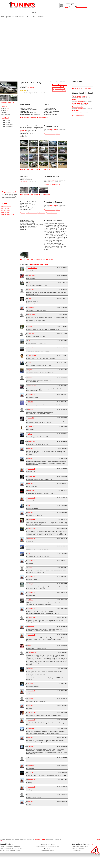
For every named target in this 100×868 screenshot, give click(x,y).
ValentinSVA (32, 441)
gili (29, 282)
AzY (29, 794)
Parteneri (75, 849)
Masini (34, 12)
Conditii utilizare (83, 847)
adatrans (31, 600)
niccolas (31, 746)
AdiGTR (30, 402)
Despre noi (75, 847)
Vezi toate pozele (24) (8, 103)
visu (29, 363)
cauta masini (77, 89)
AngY (30, 546)
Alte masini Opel (6, 206)
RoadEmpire (32, 476)
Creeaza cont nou (81, 7)
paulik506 (31, 729)
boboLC (31, 298)
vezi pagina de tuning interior (29, 195)
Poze (63, 13)
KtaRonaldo (32, 314)
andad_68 (78, 112)
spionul (78, 105)
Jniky (30, 645)
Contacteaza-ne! (77, 851)
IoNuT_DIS (31, 528)
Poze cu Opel (5, 208)
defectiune (75, 111)
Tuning (43, 13)
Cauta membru (9, 847)
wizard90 (31, 684)
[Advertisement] (24, 34)
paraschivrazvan (80, 101)
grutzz (30, 459)
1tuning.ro (13, 17)
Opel (28, 17)
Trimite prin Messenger (59, 85)
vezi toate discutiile (79, 116)
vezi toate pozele (43, 117)
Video (72, 13)
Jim (29, 341)
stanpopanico (32, 386)
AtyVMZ (30, 348)
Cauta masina (8, 849)
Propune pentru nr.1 (59, 89)
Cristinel (31, 669)
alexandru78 (30, 88)
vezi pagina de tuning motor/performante (33, 213)
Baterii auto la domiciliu (48, 850)
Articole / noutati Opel (8, 214)
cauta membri (87, 89)
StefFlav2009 (79, 98)
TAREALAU (32, 491)
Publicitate (81, 849)
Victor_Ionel (32, 520)
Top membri (17, 847)
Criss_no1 (31, 290)
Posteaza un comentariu (39, 264)
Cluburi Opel (5, 212)
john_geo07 (32, 584)
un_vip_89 (31, 427)
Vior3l (30, 568)
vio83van (31, 409)
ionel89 (30, 326)
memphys (31, 333)
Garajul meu (22, 13)
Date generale (6, 115)
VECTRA (34, 17)
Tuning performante (7, 125)
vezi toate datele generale (29, 117)
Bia (29, 505)
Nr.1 (21, 849)
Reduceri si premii (15, 850)
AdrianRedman (32, 355)
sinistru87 (31, 418)
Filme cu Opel (5, 210)
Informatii (7, 850)
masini (74, 100)
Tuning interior (6, 123)
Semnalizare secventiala (80, 103)
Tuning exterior (6, 121)
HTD (91, 844)
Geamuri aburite (77, 107)
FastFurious (32, 275)
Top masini (16, 849)
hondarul (31, 698)
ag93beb (31, 370)
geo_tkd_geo (32, 713)
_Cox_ (30, 434)
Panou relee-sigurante (79, 96)
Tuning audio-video (7, 127)
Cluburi (53, 13)
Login (67, 7)
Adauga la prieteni (58, 87)
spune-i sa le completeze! (53, 134)
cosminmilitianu (33, 268)
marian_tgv (31, 617)
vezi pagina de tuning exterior (30, 169)
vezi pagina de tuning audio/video (31, 260)
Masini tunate (21, 17)
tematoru (31, 377)
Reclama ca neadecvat (59, 91)
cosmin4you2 (32, 652)
